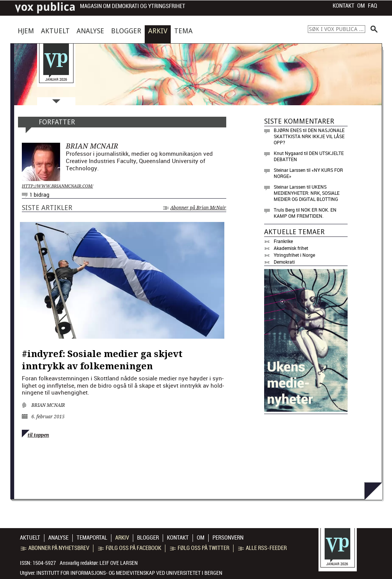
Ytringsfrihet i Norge (294, 255)
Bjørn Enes (288, 130)
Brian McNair (48, 405)
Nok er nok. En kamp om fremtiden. (305, 213)
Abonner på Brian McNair (195, 208)
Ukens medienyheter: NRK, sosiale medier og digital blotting (307, 193)
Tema (183, 31)
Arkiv (158, 31)
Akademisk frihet (291, 248)
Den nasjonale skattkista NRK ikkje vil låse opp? (309, 136)
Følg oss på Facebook (130, 548)
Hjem (26, 31)
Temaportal (92, 538)
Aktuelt (55, 31)
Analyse (90, 31)
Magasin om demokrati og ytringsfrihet (133, 6)
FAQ (372, 6)
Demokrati (284, 262)
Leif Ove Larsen (119, 563)
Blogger (126, 31)
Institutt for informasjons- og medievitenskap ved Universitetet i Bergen (129, 573)
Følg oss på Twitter (200, 548)
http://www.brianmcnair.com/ (57, 186)
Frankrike (283, 241)
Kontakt (344, 6)
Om (361, 6)
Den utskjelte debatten (309, 156)
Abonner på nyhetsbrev (55, 548)
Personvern (228, 538)
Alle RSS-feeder (262, 548)
